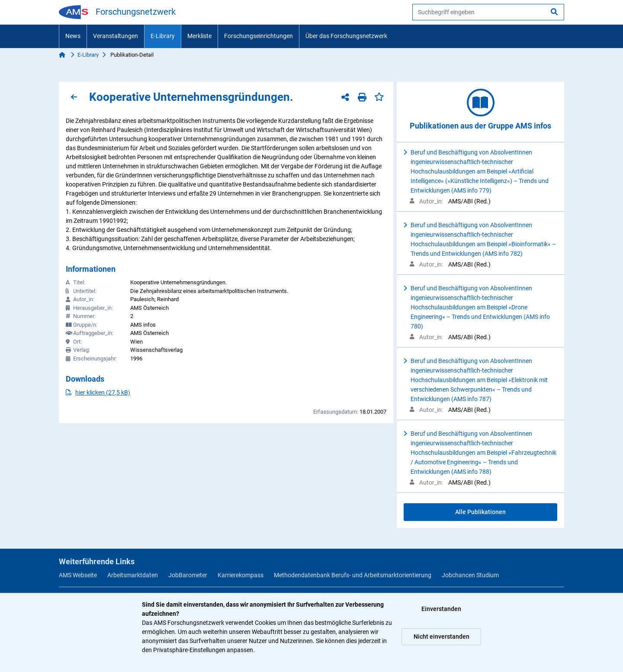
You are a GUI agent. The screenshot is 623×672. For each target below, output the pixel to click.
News (73, 36)
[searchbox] (488, 12)
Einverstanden (441, 609)
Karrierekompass (241, 575)
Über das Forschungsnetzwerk (346, 36)
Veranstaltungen (116, 36)
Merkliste (199, 36)
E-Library (163, 36)
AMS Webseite (78, 575)
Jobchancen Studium (470, 575)
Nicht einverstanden (442, 637)
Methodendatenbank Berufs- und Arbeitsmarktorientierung (353, 575)
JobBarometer (188, 575)
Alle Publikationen (480, 512)
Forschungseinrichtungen (259, 36)
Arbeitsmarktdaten (133, 575)
